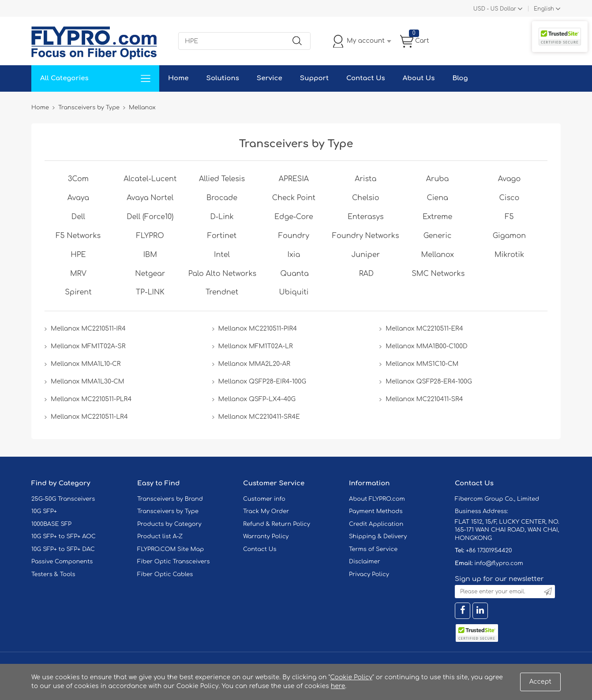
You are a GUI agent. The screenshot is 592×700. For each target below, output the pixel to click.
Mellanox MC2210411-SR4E (259, 417)
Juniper (366, 255)
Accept (540, 682)
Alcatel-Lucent (150, 179)
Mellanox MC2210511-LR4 (89, 417)
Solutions (223, 78)
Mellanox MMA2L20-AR (254, 364)
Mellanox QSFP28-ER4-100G (429, 382)
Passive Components (62, 562)
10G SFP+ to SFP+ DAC (63, 549)
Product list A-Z (160, 536)
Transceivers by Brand (170, 499)
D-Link (222, 217)
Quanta (294, 274)
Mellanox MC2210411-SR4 (424, 399)
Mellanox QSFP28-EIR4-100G (262, 382)
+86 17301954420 (489, 551)
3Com (78, 179)
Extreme (437, 217)
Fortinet (222, 236)
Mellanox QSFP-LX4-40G (257, 399)
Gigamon (509, 236)
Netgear (150, 274)
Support (314, 78)
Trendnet (222, 292)
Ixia (294, 255)
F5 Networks (79, 236)
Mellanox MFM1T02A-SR (88, 346)
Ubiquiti (294, 292)
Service (270, 78)
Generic (438, 236)
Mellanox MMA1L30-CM (88, 382)
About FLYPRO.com (377, 499)
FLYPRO (150, 236)
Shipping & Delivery (378, 536)
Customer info (264, 499)
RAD (366, 274)
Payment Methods (376, 511)
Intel (222, 255)
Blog (460, 78)
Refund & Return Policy (277, 524)
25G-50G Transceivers (63, 499)
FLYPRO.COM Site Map (170, 549)
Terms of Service (373, 549)
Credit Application (376, 524)
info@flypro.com (499, 563)
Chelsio (366, 198)
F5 (509, 217)
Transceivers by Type (168, 511)
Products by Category (169, 524)
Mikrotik (509, 255)
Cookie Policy (351, 677)
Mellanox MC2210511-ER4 (424, 329)
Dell (78, 217)
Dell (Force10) (150, 217)
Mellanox (437, 255)
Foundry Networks (366, 236)
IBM (150, 255)
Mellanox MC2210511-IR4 (88, 329)
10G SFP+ (44, 511)
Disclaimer (365, 562)
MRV (78, 274)
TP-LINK (150, 292)
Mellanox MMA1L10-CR (86, 364)
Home (178, 78)
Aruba (438, 179)
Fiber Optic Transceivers (174, 562)
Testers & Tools (53, 574)
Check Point (294, 198)
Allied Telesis (222, 179)
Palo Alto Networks (222, 274)
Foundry (294, 236)
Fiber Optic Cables (165, 574)
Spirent (78, 292)
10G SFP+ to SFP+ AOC (64, 536)
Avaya (78, 198)
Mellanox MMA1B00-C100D (427, 346)
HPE (78, 255)
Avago (510, 179)
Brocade (222, 198)
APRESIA (294, 179)
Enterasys (366, 217)
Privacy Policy (369, 574)
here (338, 686)
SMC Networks (438, 274)
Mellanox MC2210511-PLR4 (91, 399)
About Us (419, 78)
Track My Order (266, 511)
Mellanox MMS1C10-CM (422, 364)
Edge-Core (294, 217)
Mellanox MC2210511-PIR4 (258, 329)
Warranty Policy (266, 536)
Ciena (437, 198)
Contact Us (366, 78)
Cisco (510, 198)
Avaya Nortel (150, 198)
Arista (365, 179)
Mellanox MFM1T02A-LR (256, 346)
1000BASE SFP (51, 524)
